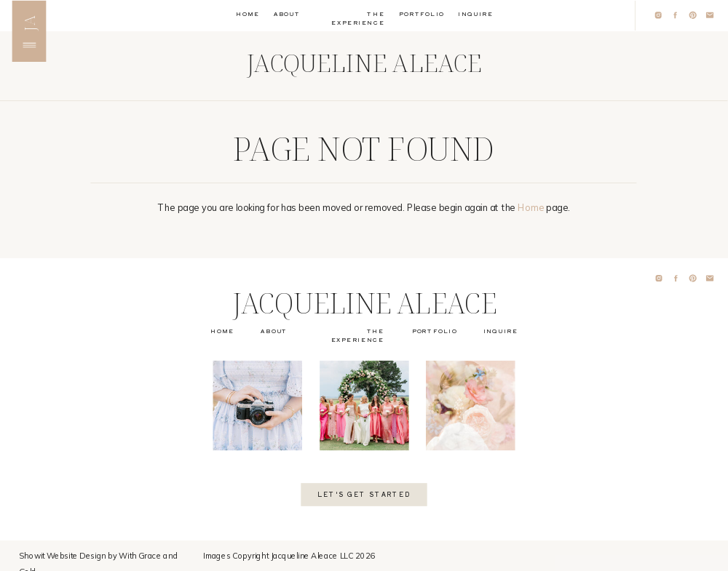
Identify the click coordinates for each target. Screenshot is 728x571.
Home (531, 207)
